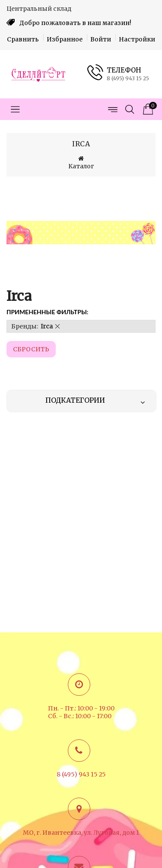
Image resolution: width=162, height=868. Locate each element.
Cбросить (31, 349)
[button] (57, 326)
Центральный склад (39, 9)
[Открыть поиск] (130, 109)
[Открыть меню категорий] (15, 109)
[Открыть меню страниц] (112, 109)
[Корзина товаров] (147, 109)
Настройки (137, 39)
